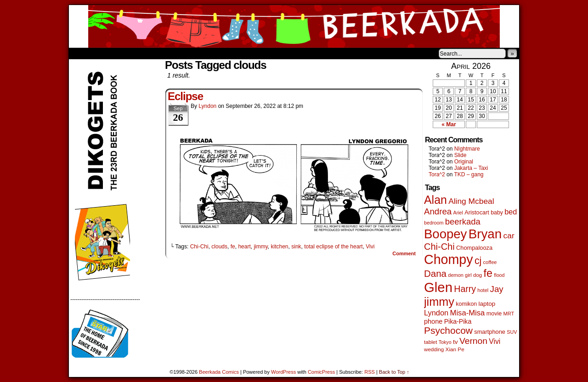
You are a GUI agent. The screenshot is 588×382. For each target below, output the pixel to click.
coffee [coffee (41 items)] (490, 262)
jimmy (260, 247)
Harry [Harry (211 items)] (465, 289)
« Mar (449, 124)
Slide (461, 155)
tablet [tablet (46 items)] (430, 342)
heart (244, 247)
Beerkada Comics (294, 26)
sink (296, 247)
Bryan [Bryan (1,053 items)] (485, 234)
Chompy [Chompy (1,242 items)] (449, 259)
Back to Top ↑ (394, 372)
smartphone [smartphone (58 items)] (490, 332)
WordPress (283, 372)
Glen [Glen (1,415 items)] (438, 287)
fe (233, 247)
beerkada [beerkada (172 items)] (463, 222)
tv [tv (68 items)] (455, 342)
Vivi (370, 247)
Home (82, 53)
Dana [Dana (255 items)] (435, 273)
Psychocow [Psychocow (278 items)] (448, 330)
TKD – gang (469, 174)
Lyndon (207, 106)
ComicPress (321, 372)
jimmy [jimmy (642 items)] (439, 302)
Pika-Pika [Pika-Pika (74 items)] (458, 321)
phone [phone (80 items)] (433, 321)
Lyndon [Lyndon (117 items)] (436, 313)
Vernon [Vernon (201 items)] (473, 341)
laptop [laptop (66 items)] (487, 304)
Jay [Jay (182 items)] (497, 289)
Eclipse (185, 96)
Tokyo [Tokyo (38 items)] (445, 342)
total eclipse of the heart (333, 247)
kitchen (280, 247)
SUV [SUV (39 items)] (512, 332)
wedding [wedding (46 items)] (434, 349)
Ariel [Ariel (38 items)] (458, 213)
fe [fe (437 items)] (488, 273)
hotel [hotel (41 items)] (483, 290)
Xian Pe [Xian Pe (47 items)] (455, 349)
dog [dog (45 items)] (478, 275)
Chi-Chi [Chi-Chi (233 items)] (439, 247)
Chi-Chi (199, 247)
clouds (219, 247)
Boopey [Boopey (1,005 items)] (445, 234)
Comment (404, 253)
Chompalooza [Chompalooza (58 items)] (474, 248)
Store (137, 53)
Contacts (172, 53)
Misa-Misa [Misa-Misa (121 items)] (468, 313)
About (109, 53)
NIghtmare (467, 149)
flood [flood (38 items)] (499, 275)
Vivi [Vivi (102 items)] (495, 341)
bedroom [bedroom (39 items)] (434, 223)
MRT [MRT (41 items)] (509, 314)
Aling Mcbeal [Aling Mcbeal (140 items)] (471, 201)
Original (464, 162)
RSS (370, 372)
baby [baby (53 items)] (497, 213)
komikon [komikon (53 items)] (466, 304)
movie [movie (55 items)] (494, 314)
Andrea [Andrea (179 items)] (438, 211)
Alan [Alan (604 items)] (435, 200)
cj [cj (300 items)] (478, 261)
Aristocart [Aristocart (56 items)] (477, 213)
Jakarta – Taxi (471, 168)
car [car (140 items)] (509, 236)
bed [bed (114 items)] (511, 212)
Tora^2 (437, 174)
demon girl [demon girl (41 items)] (460, 275)
